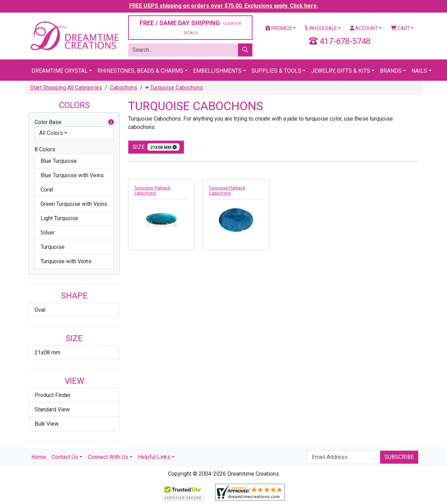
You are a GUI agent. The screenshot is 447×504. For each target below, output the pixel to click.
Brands (391, 71)
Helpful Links (154, 457)
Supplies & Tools (276, 71)
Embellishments (217, 71)
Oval (40, 310)
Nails (419, 71)
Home (39, 457)
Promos (279, 28)
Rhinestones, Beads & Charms (140, 71)
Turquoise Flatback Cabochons (152, 191)
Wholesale (321, 28)
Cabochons (124, 88)
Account (364, 28)
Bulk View (47, 424)
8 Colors (45, 149)
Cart (400, 28)
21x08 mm (47, 352)
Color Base (74, 122)
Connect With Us (108, 457)
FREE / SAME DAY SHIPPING (190, 27)
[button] (111, 122)
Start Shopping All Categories (66, 88)
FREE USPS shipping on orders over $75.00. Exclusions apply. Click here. (224, 6)
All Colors (51, 133)
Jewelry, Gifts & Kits (341, 71)
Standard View (52, 409)
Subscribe (399, 457)
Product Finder (53, 395)
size (156, 147)
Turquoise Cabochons (174, 88)
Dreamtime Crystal (60, 71)
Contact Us (65, 457)
